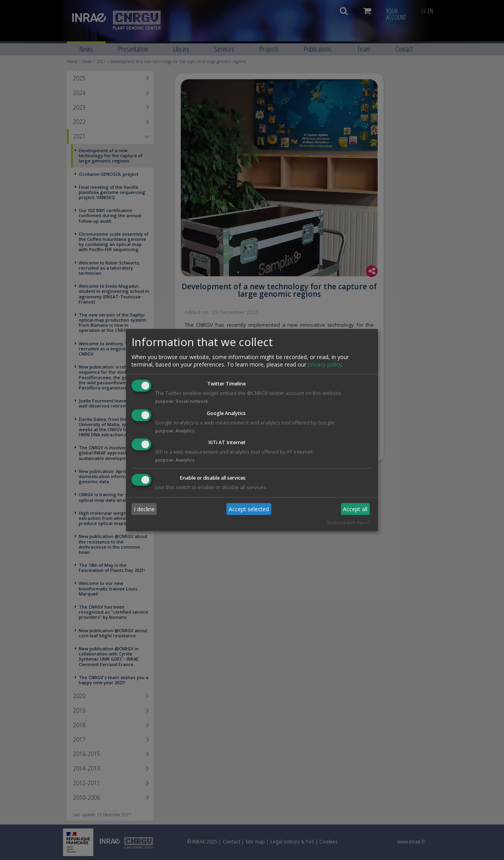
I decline (144, 509)
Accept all (355, 509)
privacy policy (325, 364)
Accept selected (249, 509)
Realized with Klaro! (348, 523)
